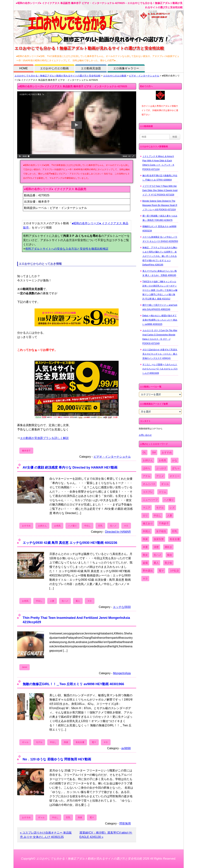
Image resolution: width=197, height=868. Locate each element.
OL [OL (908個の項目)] (144, 452)
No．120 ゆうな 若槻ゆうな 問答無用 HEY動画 (57, 759)
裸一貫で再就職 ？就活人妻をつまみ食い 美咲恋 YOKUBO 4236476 (160, 218)
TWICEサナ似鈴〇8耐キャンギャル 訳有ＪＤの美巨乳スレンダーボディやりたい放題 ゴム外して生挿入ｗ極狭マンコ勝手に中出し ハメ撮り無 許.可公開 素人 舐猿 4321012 (160, 290)
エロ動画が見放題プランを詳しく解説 (44, 438)
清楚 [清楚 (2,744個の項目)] (156, 547)
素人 (78, 601)
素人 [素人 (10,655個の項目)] (156, 563)
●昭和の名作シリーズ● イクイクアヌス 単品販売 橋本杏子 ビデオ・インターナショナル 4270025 (73, 86)
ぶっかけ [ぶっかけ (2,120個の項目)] (161, 468)
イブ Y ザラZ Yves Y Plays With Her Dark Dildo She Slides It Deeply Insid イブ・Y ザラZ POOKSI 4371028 (160, 190)
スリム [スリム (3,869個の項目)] (162, 492)
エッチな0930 (122, 607)
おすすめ (26, 526)
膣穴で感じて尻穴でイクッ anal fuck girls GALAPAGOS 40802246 (160, 307)
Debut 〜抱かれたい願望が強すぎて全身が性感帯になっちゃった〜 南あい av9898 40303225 (160, 320)
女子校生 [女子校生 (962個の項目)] (161, 531)
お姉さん (42, 526)
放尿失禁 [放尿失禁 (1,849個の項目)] (159, 539)
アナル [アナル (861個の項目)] (147, 476)
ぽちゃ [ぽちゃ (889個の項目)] (176, 468)
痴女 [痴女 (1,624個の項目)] (170, 555)
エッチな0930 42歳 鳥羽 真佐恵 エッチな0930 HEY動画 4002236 (70, 543)
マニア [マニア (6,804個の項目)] (147, 508)
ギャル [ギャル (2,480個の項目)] (165, 484)
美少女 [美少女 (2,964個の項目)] (168, 563)
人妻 (52, 601)
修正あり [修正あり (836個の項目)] (148, 523)
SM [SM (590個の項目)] (154, 452)
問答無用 (125, 823)
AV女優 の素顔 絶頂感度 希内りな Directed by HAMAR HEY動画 (70, 467)
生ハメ (113, 526)
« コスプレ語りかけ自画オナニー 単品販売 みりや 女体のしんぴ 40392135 (46, 835)
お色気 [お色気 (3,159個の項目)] (162, 460)
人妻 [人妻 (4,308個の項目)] (170, 515)
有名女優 (80, 742)
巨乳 (100, 526)
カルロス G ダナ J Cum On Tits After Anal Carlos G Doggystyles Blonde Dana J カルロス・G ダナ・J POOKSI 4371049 (160, 337)
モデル (39, 742)
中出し (87, 526)
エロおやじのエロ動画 (54, 68)
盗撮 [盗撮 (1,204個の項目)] (145, 563)
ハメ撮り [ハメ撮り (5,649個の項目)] (169, 500)
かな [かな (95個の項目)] (175, 460)
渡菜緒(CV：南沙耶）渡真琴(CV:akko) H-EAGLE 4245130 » (106, 835)
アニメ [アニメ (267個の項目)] (160, 476)
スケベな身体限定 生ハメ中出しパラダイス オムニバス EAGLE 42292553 (160, 239)
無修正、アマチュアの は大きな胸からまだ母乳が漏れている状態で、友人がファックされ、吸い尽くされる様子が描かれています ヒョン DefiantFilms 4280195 (160, 256)
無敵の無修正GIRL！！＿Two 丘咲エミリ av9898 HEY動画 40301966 (73, 684)
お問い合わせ (145, 435)
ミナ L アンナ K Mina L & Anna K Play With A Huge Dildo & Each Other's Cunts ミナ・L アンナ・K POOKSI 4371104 (158, 163)
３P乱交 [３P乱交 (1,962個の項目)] (174, 571)
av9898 (126, 748)
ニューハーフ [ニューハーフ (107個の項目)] (150, 500)
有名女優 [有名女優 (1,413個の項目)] (175, 539)
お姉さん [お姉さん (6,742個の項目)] (148, 460)
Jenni (25, 667)
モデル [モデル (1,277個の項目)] (160, 508)
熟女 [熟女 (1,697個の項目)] (145, 555)
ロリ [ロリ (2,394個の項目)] (145, 515)
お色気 (57, 526)
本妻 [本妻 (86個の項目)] (145, 547)
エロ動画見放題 (91, 68)
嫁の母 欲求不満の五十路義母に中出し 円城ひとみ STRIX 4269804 (160, 178)
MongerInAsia (122, 673)
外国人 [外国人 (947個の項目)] (147, 531)
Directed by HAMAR (118, 532)
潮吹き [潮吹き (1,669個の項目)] (168, 547)
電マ (94, 742)
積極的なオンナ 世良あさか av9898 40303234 (159, 229)
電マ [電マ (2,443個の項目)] (161, 571)
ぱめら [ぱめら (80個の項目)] (147, 468)
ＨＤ (126, 526)
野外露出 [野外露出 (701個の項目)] (148, 571)
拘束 (66, 742)
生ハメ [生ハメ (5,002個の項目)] (157, 555)
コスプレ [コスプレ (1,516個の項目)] (148, 492)
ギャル (25, 742)
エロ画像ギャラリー (126, 68)
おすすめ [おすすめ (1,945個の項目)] (167, 452)
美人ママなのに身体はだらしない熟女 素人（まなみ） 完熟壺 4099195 (160, 273)
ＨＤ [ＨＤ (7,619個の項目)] (145, 579)
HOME (24, 68)
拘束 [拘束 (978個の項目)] (145, 539)
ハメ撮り (72, 526)
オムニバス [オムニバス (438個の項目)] (149, 484)
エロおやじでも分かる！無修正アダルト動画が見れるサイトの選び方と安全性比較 (58, 76)
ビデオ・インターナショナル (144, 76)
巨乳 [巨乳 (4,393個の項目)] (175, 531)
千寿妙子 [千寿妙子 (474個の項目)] (164, 523)
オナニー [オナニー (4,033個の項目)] (175, 476)
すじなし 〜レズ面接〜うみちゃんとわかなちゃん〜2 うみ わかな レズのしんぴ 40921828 (160, 369)
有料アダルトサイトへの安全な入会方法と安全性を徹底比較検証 (67, 249)
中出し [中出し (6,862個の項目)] (157, 515)
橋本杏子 (26, 451)
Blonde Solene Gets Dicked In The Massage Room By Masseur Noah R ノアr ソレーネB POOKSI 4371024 (160, 205)
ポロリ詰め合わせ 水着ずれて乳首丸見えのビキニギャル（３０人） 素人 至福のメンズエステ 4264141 (160, 354)
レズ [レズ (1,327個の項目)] (172, 508)
